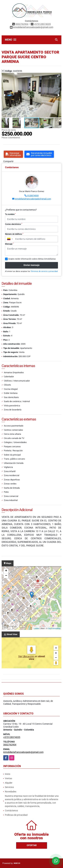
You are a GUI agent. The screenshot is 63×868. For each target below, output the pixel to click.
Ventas (8, 778)
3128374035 (33, 196)
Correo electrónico (14, 224)
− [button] (6, 576)
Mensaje (9, 244)
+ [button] (6, 571)
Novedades (11, 792)
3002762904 (22, 24)
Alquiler (9, 783)
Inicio (8, 774)
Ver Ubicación (26, 656)
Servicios (9, 787)
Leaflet (36, 628)
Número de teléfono (14, 234)
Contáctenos (11, 811)
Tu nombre (10, 214)
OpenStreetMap (54, 628)
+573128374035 (42, 24)
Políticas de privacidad (16, 815)
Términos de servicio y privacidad (44, 271)
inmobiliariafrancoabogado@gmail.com (33, 199)
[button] (58, 76)
